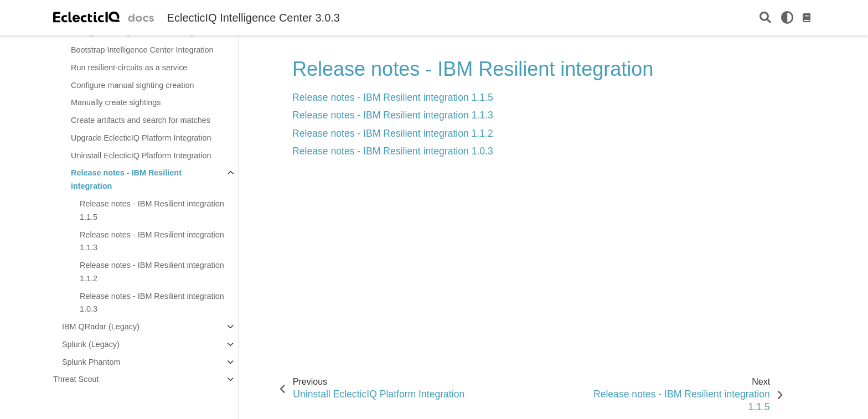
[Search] (765, 18)
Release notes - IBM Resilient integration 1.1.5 (152, 210)
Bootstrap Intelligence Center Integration (142, 50)
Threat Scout (76, 379)
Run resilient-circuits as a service (129, 68)
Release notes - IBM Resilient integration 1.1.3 (152, 241)
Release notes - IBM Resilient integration (126, 179)
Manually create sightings (116, 102)
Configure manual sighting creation (132, 85)
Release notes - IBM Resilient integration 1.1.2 (152, 272)
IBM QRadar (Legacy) (101, 327)
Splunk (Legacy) (91, 344)
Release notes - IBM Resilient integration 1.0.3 (152, 303)
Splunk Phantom (91, 362)
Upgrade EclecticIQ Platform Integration (141, 138)
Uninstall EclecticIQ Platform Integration (141, 156)
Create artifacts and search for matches (141, 120)
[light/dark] (787, 18)
